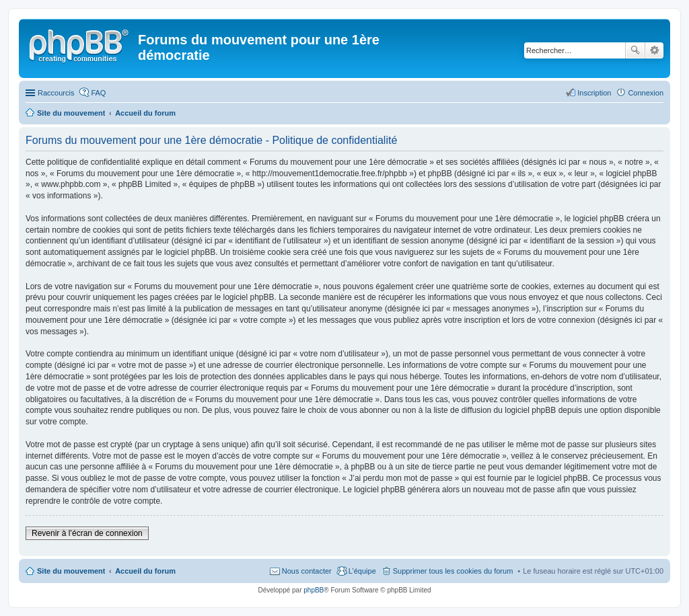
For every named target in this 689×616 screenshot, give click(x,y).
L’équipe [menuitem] (362, 571)
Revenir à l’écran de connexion (87, 533)
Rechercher (635, 50)
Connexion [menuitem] (646, 93)
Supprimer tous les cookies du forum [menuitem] (453, 571)
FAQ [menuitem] (98, 93)
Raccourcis (56, 93)
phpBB (314, 590)
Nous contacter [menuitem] (307, 571)
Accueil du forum (145, 571)
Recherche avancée (654, 50)
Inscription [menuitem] (594, 93)
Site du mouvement (71, 571)
